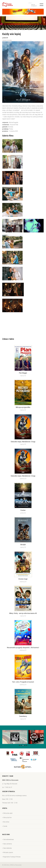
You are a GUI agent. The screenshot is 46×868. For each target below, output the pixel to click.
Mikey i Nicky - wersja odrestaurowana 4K (23, 613)
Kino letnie (6, 822)
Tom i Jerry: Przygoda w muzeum (23, 682)
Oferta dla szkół (8, 813)
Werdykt (23, 545)
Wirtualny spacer (8, 852)
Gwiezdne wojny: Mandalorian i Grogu (23, 442)
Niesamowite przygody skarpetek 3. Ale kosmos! (23, 648)
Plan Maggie (23, 373)
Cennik (5, 826)
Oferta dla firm (7, 818)
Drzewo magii (23, 579)
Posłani (23, 510)
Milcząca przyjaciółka (23, 407)
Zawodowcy (23, 716)
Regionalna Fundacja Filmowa (12, 857)
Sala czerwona (8, 844)
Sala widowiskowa (8, 839)
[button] (19, 745)
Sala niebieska (7, 848)
